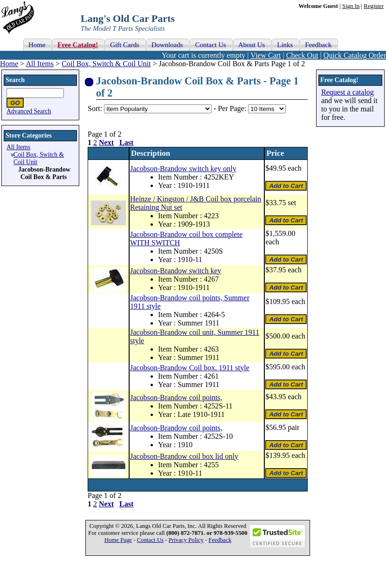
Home (9, 64)
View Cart (265, 55)
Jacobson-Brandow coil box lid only (184, 456)
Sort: (95, 108)
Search (15, 80)
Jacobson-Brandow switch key (176, 271)
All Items (40, 64)
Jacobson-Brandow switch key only (183, 169)
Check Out (302, 55)
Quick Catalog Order (355, 55)
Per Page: (233, 108)
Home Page (118, 540)
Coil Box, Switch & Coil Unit (106, 64)
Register (374, 6)
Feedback (220, 540)
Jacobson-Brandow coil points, (176, 398)
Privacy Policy (186, 540)
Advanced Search (29, 111)
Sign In (351, 6)
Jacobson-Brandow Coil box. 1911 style (190, 368)
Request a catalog (348, 92)
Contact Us (150, 540)
